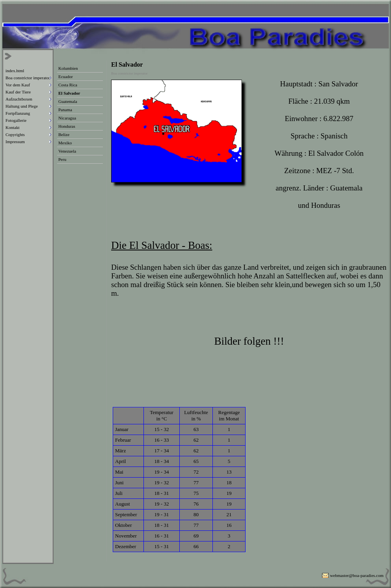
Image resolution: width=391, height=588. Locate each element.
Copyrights (15, 134)
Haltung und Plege (22, 106)
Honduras (67, 126)
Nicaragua (67, 118)
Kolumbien (68, 68)
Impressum (15, 142)
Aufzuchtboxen (19, 99)
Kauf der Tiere (18, 92)
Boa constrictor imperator (28, 78)
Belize (64, 134)
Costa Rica (68, 85)
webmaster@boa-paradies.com (357, 575)
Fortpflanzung (18, 113)
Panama (65, 110)
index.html (15, 71)
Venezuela (67, 151)
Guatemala (68, 101)
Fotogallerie (16, 120)
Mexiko (65, 143)
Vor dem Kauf (18, 85)
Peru (62, 159)
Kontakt (12, 127)
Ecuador (66, 77)
